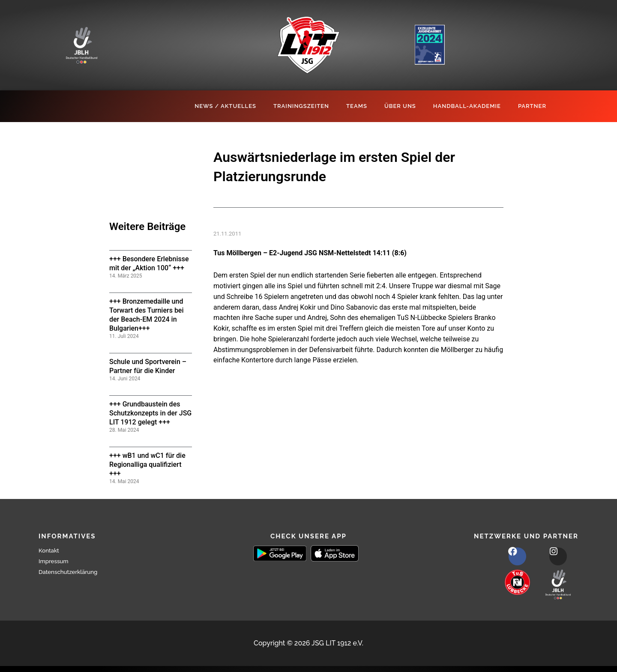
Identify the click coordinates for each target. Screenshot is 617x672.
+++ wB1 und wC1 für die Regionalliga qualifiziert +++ (147, 464)
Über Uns (400, 106)
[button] (19, 653)
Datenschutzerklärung (74, 572)
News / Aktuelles (225, 106)
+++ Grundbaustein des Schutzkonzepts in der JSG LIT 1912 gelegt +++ (150, 413)
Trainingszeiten (301, 106)
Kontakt (51, 550)
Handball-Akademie (467, 106)
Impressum (57, 561)
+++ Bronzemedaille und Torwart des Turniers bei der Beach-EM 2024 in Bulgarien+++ (147, 315)
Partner (532, 106)
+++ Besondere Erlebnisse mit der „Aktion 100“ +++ (149, 263)
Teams (357, 106)
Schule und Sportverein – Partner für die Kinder (148, 366)
